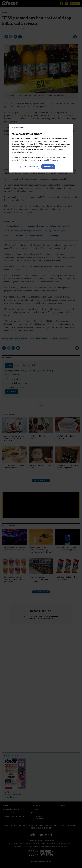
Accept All (48, 167)
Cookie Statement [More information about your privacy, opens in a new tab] (51, 160)
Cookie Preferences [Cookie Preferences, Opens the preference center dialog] (30, 167)
